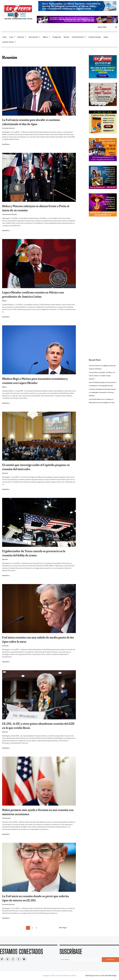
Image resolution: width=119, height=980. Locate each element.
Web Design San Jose (92, 976)
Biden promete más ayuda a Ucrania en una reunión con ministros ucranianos (38, 812)
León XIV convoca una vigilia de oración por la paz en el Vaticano (102, 367)
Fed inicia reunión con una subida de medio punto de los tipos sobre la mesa (38, 640)
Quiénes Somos (9, 42)
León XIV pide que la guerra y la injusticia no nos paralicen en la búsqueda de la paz (103, 386)
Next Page (63, 928)
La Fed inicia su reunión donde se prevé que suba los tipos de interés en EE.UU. (36, 898)
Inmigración (57, 37)
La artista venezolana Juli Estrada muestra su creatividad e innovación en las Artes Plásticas (102, 396)
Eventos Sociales (95, 37)
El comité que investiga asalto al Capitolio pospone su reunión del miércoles (36, 467)
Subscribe (110, 960)
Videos (106, 37)
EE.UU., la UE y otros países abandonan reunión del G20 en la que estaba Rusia (38, 726)
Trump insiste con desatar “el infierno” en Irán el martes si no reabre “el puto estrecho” (102, 376)
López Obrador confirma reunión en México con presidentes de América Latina (33, 295)
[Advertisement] (103, 253)
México (46, 37)
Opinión (66, 37)
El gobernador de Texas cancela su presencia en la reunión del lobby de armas (34, 553)
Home (5, 37)
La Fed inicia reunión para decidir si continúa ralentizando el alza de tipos (31, 122)
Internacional (34, 37)
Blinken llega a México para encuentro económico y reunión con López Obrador (35, 381)
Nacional (22, 37)
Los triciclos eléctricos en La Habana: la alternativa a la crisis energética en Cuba (103, 404)
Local (12, 37)
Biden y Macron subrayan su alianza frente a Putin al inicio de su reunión (36, 208)
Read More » (6, 144)
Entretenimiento (79, 37)
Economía (6, 128)
